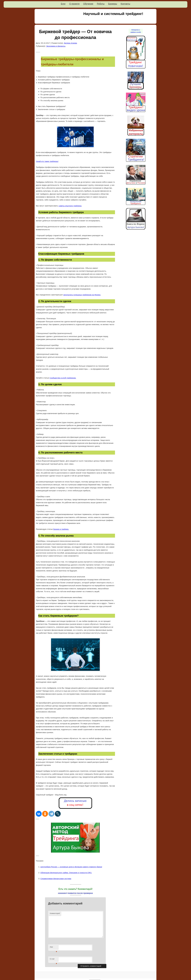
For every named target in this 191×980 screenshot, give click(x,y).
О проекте (74, 4)
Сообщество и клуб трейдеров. (63, 378)
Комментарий (55, 913)
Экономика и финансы (56, 46)
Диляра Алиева (70, 43)
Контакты (125, 4)
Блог (63, 4)
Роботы (101, 4)
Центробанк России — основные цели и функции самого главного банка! (71, 867)
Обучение (88, 4)
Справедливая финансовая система (56, 879)
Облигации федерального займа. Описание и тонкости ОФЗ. (66, 873)
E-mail (53, 960)
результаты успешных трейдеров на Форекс (82, 295)
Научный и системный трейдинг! (113, 14)
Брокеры (113, 4)
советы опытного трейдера (70, 206)
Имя (53, 948)
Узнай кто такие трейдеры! (47, 161)
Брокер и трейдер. (61, 529)
